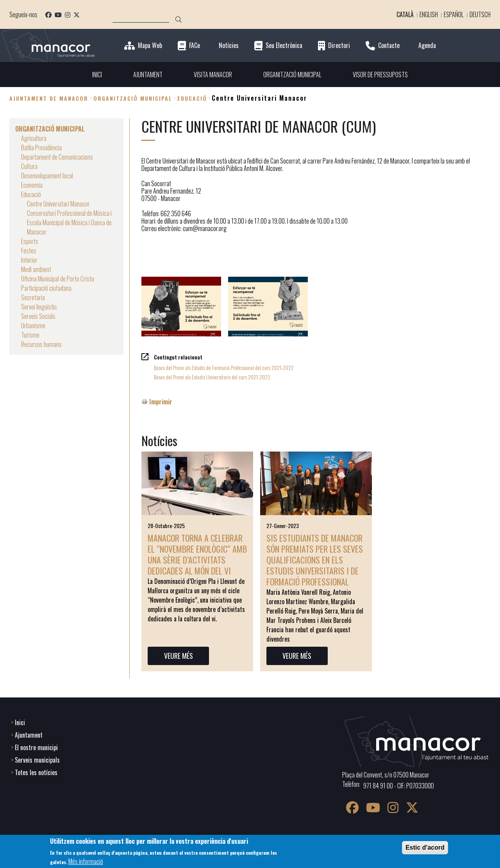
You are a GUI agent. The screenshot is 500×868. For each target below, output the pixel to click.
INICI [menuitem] (97, 75)
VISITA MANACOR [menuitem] (213, 75)
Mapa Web (150, 45)
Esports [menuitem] (30, 241)
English (429, 14)
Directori (339, 45)
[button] (181, 307)
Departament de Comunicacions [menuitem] (57, 157)
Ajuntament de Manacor (49, 98)
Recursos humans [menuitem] (41, 344)
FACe (195, 45)
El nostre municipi (36, 747)
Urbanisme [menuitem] (33, 325)
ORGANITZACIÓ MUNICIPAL (133, 98)
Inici (20, 722)
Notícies (229, 45)
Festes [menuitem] (29, 251)
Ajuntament (29, 735)
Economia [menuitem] (32, 185)
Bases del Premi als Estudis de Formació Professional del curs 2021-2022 (224, 367)
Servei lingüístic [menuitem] (39, 307)
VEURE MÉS (179, 656)
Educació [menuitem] (31, 194)
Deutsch (480, 14)
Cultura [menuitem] (29, 166)
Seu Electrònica (284, 45)
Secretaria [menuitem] (33, 297)
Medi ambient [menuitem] (36, 269)
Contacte (389, 45)
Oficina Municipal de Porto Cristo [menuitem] (58, 279)
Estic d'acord (425, 848)
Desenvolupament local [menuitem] (47, 176)
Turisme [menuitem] (30, 335)
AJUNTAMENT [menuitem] (148, 75)
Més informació (86, 861)
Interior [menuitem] (29, 260)
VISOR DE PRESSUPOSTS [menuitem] (380, 75)
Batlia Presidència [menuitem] (41, 148)
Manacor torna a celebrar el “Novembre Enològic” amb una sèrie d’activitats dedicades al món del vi (197, 554)
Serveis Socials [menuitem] (38, 316)
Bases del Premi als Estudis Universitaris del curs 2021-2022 (212, 377)
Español (454, 14)
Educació (192, 98)
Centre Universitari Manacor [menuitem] (58, 204)
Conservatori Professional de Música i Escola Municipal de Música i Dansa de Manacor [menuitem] (69, 222)
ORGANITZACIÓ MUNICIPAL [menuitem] (292, 75)
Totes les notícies (36, 772)
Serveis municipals (37, 760)
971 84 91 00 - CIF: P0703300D (399, 786)
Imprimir (161, 402)
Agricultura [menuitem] (34, 138)
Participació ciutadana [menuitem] (46, 288)
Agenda (427, 45)
